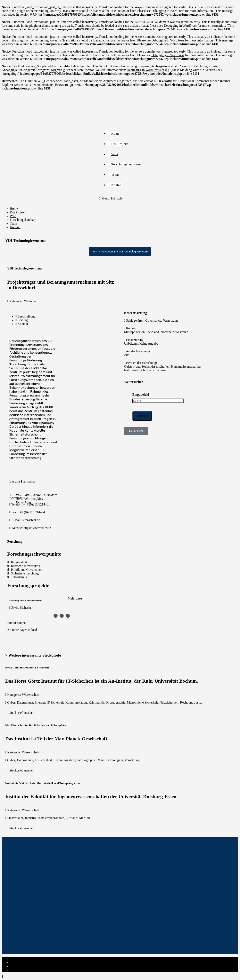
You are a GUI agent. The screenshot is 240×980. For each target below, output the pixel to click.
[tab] (38, 316)
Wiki (13, 216)
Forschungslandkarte (23, 220)
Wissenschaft (31, 695)
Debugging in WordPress (168, 11)
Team (13, 223)
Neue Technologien (110, 760)
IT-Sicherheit (55, 702)
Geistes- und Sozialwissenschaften (147, 366)
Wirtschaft (31, 301)
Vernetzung (170, 320)
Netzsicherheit (169, 702)
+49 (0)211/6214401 (36, 504)
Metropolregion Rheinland (142, 332)
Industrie (31, 818)
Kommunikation (76, 702)
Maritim (84, 818)
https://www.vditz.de (37, 528)
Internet (40, 702)
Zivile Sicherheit (22, 608)
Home (14, 209)
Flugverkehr (15, 818)
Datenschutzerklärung (24, 962)
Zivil (127, 355)
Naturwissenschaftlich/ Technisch (146, 370)
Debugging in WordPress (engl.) (148, 70)
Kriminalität (97, 702)
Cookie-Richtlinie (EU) (25, 966)
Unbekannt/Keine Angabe (141, 343)
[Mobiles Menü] (112, 198)
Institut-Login (19, 970)
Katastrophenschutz (51, 818)
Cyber (11, 702)
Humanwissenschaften (186, 366)
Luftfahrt (72, 818)
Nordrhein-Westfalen (175, 332)
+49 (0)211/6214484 (32, 512)
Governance (153, 320)
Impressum (17, 959)
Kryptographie (116, 702)
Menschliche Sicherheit (143, 702)
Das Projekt (18, 212)
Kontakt (15, 227)
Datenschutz (25, 702)
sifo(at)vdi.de (31, 520)
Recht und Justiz (191, 702)
